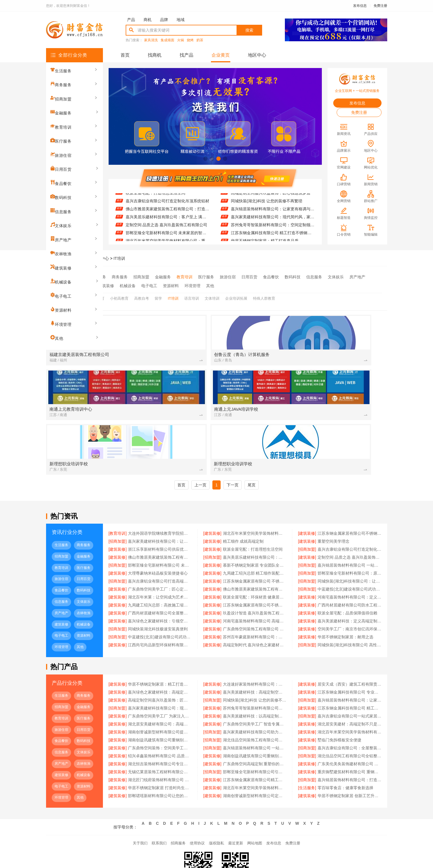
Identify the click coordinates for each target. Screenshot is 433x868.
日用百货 (249, 277)
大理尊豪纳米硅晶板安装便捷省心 (158, 528)
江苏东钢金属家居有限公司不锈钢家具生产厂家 (255, 560)
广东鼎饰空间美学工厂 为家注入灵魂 (160, 671)
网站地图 (263, 800)
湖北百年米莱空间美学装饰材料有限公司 (255, 743)
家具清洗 (151, 40)
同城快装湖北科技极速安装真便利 (158, 584)
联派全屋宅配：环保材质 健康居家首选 (255, 552)
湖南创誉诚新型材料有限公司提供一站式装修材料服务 (160, 687)
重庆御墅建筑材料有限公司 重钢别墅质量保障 (350, 727)
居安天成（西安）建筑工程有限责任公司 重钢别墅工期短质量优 (350, 639)
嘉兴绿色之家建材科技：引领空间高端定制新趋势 (160, 576)
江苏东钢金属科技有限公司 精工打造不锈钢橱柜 (350, 663)
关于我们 (123, 800)
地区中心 (257, 55)
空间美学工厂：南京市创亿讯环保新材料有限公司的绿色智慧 (350, 584)
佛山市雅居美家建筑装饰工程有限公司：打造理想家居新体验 (168, 219)
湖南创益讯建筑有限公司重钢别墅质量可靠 (255, 711)
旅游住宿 (228, 277)
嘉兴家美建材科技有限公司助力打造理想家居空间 (255, 687)
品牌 (164, 20)
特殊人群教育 (264, 295)
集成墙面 (167, 40)
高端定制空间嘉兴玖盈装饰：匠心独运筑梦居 (271, 203)
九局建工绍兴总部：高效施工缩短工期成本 (160, 560)
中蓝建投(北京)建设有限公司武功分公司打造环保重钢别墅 (160, 592)
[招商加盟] (118, 497)
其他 (210, 284)
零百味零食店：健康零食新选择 (345, 743)
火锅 (181, 40)
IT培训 (119, 258)
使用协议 (193, 800)
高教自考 (142, 295)
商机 (148, 20)
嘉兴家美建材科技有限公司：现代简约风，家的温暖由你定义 (273, 227)
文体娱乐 (336, 277)
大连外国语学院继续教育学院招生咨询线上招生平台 (160, 489)
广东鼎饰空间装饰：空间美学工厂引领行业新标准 (160, 703)
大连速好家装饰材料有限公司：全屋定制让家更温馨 (255, 639)
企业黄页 (221, 55)
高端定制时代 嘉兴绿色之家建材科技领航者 (255, 600)
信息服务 (314, 277)
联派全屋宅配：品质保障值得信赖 (347, 568)
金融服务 (163, 277)
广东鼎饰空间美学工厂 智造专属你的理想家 (255, 679)
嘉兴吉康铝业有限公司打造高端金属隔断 (160, 536)
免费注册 (380, 6)
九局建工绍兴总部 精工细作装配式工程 (255, 528)
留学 (158, 295)
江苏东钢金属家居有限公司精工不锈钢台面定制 (255, 735)
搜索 (249, 30)
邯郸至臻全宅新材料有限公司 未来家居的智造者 (160, 521)
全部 (80, 277)
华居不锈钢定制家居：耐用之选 (345, 592)
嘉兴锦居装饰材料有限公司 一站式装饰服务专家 (350, 521)
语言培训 (192, 295)
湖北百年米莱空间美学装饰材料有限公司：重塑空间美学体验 (255, 489)
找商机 (155, 55)
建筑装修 (106, 284)
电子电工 (149, 284)
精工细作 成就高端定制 (243, 497)
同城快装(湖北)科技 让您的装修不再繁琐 (267, 211)
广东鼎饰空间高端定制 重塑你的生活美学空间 (255, 719)
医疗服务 (206, 277)
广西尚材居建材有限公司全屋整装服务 (160, 568)
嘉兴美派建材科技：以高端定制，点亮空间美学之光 (255, 671)
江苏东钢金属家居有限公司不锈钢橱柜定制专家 (350, 489)
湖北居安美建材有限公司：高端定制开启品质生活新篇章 (160, 679)
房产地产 (357, 277)
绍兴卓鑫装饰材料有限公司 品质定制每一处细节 (160, 711)
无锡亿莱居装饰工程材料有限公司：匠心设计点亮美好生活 (160, 727)
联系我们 (147, 800)
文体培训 (212, 295)
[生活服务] (307, 743)
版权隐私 (217, 800)
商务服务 (120, 277)
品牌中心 (101, 258)
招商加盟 (141, 277)
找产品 (187, 55)
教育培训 (185, 277)
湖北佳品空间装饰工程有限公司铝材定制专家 (255, 695)
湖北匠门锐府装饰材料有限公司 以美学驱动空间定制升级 (160, 735)
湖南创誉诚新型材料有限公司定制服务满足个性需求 (255, 751)
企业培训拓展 (236, 295)
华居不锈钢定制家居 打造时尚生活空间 (160, 743)
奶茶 (200, 40)
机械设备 (128, 284)
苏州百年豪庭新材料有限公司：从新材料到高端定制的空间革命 (255, 592)
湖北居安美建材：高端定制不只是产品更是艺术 (350, 679)
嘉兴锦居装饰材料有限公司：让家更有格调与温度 (273, 219)
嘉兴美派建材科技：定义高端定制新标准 (350, 576)
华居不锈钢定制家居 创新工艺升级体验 (350, 751)
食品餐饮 (271, 277)
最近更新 (240, 800)
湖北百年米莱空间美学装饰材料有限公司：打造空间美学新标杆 (350, 687)
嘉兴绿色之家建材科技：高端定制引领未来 (160, 647)
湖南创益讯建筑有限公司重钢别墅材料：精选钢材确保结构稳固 (160, 695)
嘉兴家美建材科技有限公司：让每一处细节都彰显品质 (160, 497)
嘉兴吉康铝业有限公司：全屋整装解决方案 (350, 703)
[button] (205, 159)
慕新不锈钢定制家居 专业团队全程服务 (255, 521)
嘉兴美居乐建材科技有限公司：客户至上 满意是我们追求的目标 (168, 227)
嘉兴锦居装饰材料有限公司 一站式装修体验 (255, 703)
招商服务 (170, 800)
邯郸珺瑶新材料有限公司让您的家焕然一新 (160, 751)
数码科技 (293, 277)
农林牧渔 (84, 284)
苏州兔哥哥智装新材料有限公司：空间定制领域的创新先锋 (273, 235)
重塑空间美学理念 (333, 497)
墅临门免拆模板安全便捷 (339, 695)
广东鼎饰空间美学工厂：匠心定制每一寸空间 (160, 544)
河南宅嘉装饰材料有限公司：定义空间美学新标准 (350, 552)
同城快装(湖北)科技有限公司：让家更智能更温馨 (350, 536)
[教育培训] (118, 489)
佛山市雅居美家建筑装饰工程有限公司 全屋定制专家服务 (255, 544)
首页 (125, 55)
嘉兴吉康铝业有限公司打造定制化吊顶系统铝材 (167, 211)
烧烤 (190, 40)
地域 (181, 20)
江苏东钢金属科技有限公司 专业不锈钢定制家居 (273, 195)
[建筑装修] (212, 489)
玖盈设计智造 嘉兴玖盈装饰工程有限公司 (255, 568)
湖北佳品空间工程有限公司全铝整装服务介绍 (350, 711)
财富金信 (80, 258)
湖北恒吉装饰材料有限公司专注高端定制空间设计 (160, 719)
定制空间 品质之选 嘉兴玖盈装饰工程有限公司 (167, 235)
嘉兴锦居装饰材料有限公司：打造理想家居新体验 (350, 735)
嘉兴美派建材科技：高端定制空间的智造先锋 (255, 647)
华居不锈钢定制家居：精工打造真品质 (160, 639)
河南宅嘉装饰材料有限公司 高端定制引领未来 (255, 576)
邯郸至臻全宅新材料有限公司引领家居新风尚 (255, 727)
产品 (131, 20)
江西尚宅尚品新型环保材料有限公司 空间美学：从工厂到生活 (160, 600)
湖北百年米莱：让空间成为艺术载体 (160, 552)
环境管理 (192, 284)
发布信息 (360, 6)
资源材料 (171, 284)
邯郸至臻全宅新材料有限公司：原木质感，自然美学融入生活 (350, 528)
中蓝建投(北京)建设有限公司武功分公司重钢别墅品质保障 (350, 544)
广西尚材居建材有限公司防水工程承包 (350, 560)
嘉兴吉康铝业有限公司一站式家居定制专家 (350, 671)
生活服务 (98, 277)
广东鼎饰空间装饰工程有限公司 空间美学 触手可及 (255, 584)
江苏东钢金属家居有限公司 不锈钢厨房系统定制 (255, 536)
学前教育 (97, 295)
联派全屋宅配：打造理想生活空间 (156, 203)
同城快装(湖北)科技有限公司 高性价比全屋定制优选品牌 (350, 600)
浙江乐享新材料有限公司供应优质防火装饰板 (165, 195)
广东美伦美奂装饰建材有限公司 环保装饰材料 (350, 719)
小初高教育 (119, 295)
